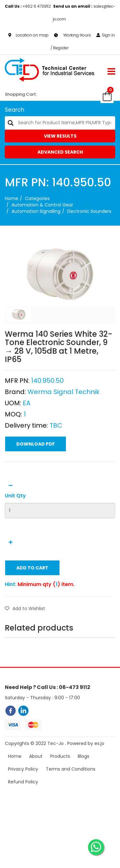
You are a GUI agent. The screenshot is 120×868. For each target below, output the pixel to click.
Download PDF (36, 470)
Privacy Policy (23, 779)
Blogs (84, 766)
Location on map (28, 35)
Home (12, 198)
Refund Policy (23, 792)
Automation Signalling (36, 211)
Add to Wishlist (25, 634)
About (36, 766)
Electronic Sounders (89, 211)
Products (60, 766)
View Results (60, 136)
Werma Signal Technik (64, 417)
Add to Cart (32, 593)
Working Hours (72, 35)
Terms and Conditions (71, 779)
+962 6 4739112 (28, 6)
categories (37, 198)
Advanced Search (60, 152)
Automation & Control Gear (42, 205)
